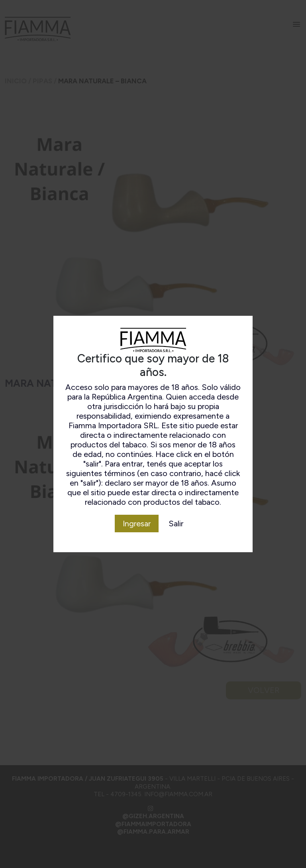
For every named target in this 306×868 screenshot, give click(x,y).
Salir (176, 524)
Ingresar (137, 524)
